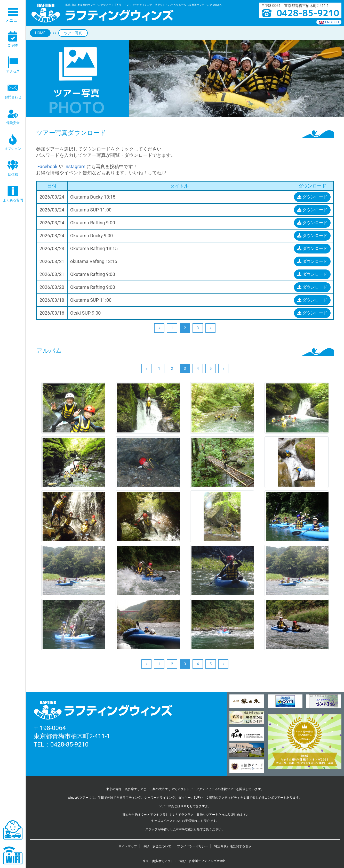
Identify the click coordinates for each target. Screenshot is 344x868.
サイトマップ (128, 846)
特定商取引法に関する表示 (233, 846)
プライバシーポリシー (193, 846)
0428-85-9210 (69, 744)
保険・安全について (157, 846)
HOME (40, 33)
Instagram (75, 166)
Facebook (47, 166)
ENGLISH (329, 22)
